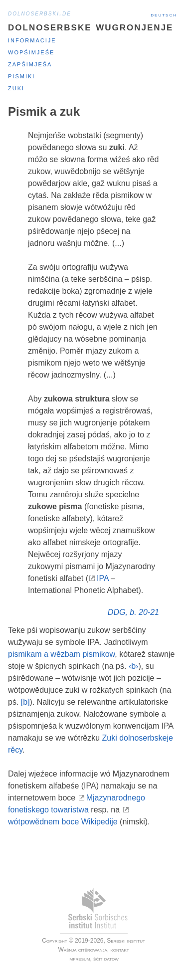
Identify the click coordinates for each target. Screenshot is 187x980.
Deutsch (164, 14)
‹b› (134, 666)
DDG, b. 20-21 (133, 612)
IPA (103, 578)
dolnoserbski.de (40, 13)
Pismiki (21, 76)
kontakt (119, 950)
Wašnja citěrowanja (82, 950)
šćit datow (106, 959)
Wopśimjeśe (31, 52)
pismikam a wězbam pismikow (61, 654)
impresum (79, 959)
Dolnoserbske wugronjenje (91, 26)
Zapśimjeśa (30, 64)
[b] (25, 702)
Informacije (32, 40)
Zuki (16, 88)
